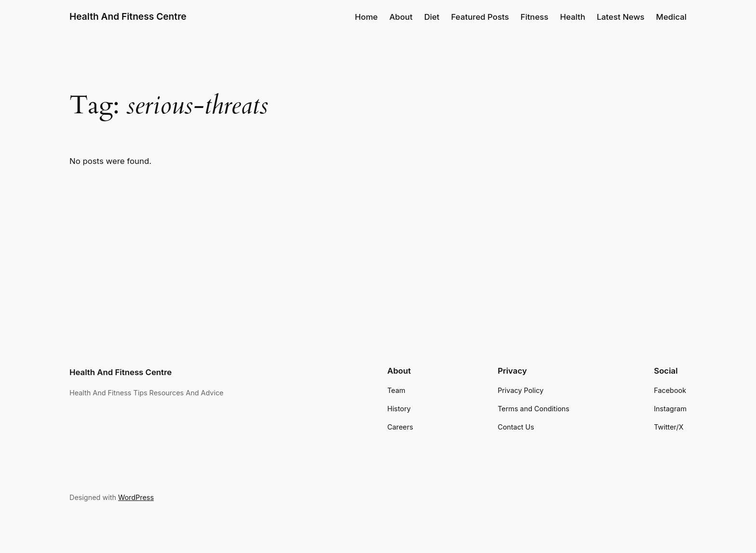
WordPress (136, 497)
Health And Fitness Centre (128, 16)
